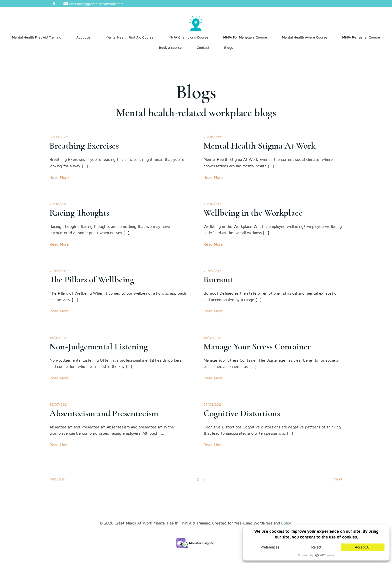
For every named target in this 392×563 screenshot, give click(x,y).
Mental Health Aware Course (305, 37)
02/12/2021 (59, 137)
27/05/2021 (213, 404)
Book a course (170, 47)
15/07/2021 (59, 338)
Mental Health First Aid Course (129, 37)
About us (83, 37)
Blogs (229, 47)
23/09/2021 (59, 271)
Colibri (287, 523)
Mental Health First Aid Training (37, 37)
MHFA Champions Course (188, 37)
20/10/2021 (213, 137)
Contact (203, 47)
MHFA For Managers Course (245, 37)
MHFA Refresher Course (361, 37)
